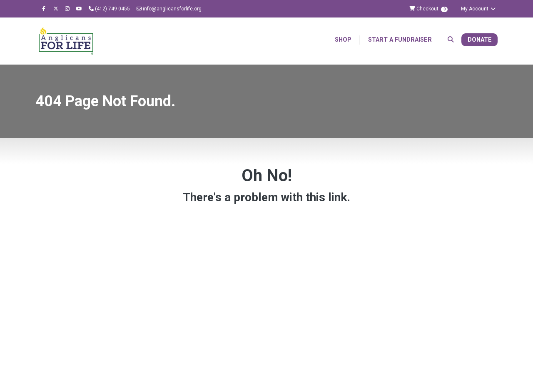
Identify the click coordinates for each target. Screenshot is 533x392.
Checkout (428, 9)
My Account (478, 9)
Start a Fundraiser (400, 40)
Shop (343, 40)
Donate (480, 40)
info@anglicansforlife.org (169, 9)
